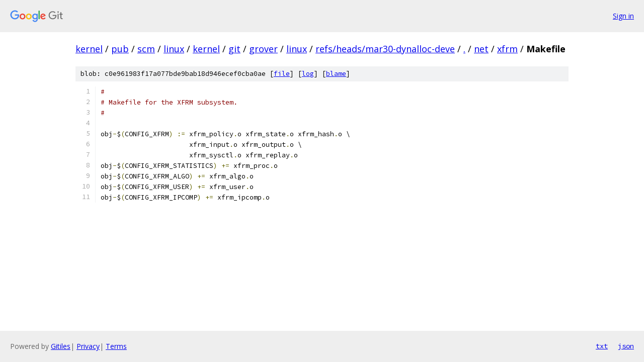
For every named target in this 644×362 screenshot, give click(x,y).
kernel (89, 49)
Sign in (623, 16)
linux (174, 49)
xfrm (507, 49)
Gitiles (61, 346)
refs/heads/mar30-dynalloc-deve (385, 49)
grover (263, 49)
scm (146, 49)
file (282, 74)
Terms (116, 346)
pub (120, 49)
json (626, 346)
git (234, 49)
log (308, 74)
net (481, 49)
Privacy (88, 346)
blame (336, 74)
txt (602, 346)
